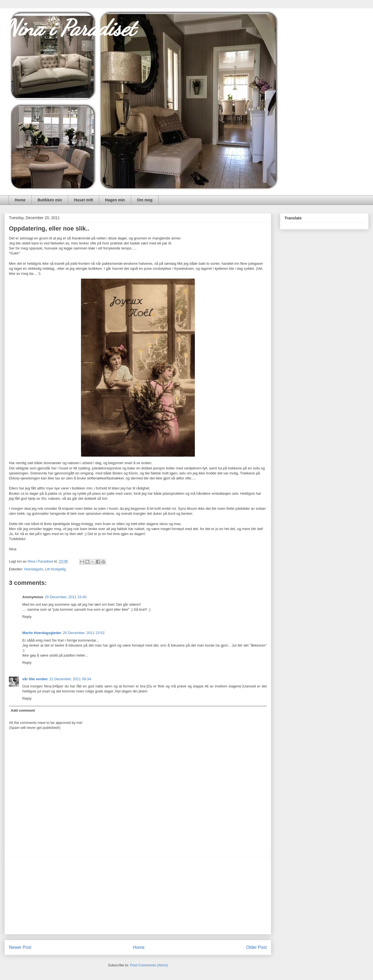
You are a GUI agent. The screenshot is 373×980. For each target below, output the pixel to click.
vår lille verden (35, 679)
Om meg (145, 200)
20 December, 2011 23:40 (66, 597)
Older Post (256, 947)
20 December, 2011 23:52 (84, 633)
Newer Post (20, 947)
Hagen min (115, 200)
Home (20, 200)
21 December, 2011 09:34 (70, 679)
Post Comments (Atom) (149, 965)
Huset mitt (84, 200)
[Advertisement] (138, 895)
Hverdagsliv (34, 569)
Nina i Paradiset (70, 28)
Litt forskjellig (55, 569)
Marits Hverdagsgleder (42, 633)
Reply (27, 617)
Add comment (23, 710)
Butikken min (50, 200)
